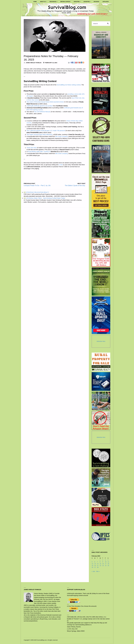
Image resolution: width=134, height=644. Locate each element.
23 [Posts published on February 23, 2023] (103, 566)
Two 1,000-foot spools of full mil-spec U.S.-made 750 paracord (46, 131)
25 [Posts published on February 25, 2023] (108, 566)
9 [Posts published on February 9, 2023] (103, 562)
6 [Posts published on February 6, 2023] (95, 562)
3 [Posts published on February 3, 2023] (105, 560)
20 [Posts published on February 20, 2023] (95, 566)
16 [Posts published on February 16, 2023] (103, 564)
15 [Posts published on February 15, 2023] (100, 564)
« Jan (93, 572)
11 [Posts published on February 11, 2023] (108, 562)
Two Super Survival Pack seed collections (39, 134)
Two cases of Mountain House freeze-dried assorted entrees (45, 102)
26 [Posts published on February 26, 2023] (92, 568)
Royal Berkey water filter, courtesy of (39, 151)
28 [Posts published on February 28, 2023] (98, 568)
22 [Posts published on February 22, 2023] (100, 566)
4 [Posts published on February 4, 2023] (108, 560)
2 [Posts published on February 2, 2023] (103, 560)
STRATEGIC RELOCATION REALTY (36, 192)
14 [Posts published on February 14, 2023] (98, 564)
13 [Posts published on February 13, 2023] (95, 564)
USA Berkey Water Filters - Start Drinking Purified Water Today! (44, 198)
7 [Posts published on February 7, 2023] (97, 562)
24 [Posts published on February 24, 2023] (106, 566)
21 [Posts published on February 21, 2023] (98, 566)
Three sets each (32, 148)
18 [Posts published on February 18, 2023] (108, 564)
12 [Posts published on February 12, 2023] (92, 564)
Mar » (98, 572)
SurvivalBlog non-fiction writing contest (69, 85)
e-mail (61, 165)
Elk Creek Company (62, 136)
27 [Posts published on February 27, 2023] (95, 568)
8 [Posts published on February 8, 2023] (100, 562)
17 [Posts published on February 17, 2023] (106, 564)
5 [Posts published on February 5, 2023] (92, 562)
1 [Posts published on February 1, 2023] (100, 560)
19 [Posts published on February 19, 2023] (92, 566)
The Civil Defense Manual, (42, 112)
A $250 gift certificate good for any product (40, 106)
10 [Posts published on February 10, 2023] (106, 562)
